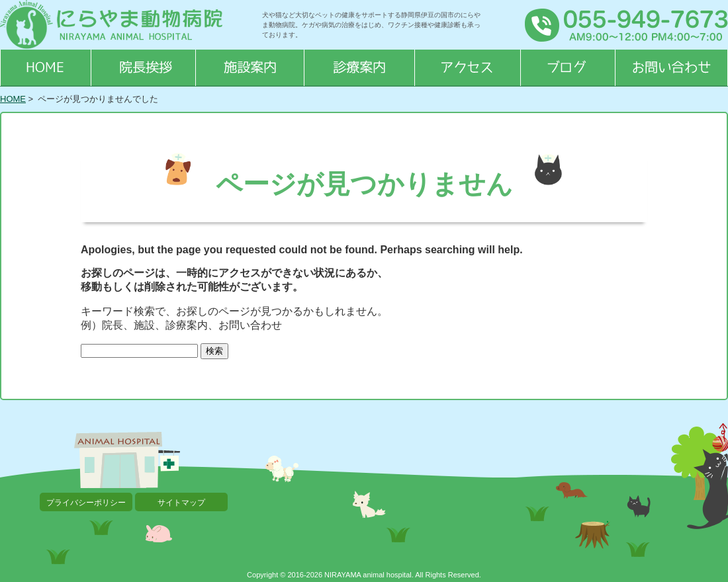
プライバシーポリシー (86, 503)
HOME (13, 99)
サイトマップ (181, 503)
